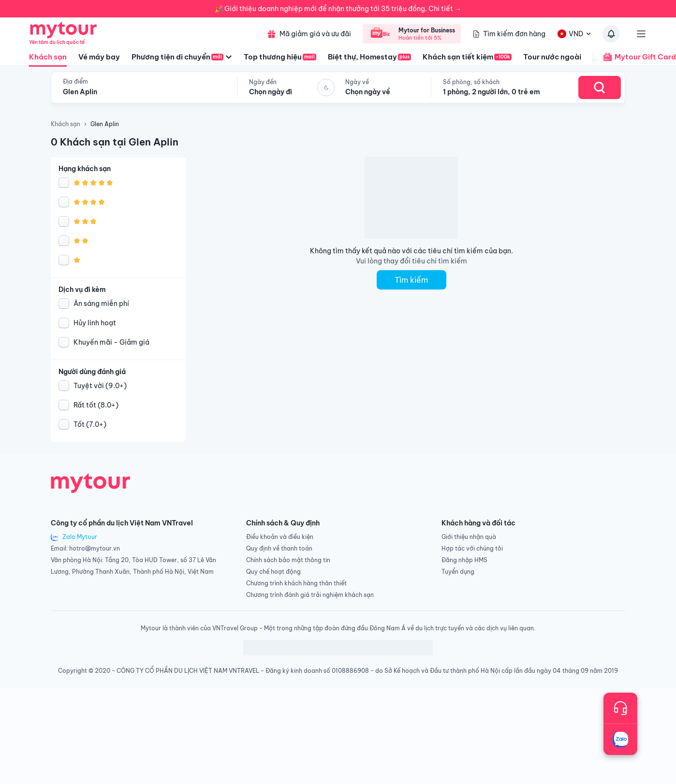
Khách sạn (48, 59)
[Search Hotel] (600, 87)
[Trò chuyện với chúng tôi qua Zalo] (620, 740)
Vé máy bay (99, 57)
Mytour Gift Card (634, 57)
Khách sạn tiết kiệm (467, 57)
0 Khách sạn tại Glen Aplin (115, 142)
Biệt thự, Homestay (369, 57)
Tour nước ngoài (552, 57)
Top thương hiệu (280, 57)
